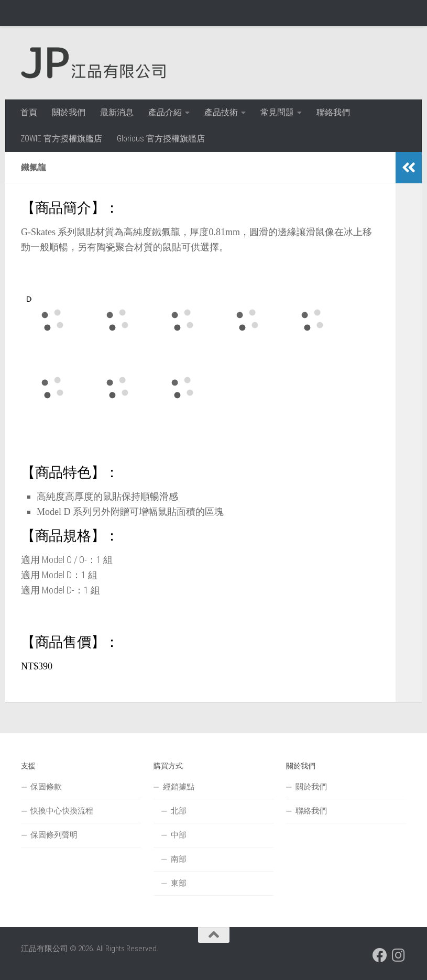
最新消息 (117, 112)
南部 (179, 859)
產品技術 (221, 112)
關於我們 (69, 112)
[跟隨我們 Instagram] (399, 955)
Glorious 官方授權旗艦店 (161, 139)
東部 (179, 883)
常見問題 (277, 112)
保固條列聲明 (54, 835)
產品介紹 (165, 112)
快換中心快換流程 (62, 811)
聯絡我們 (333, 112)
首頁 (29, 112)
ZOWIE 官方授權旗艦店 (61, 139)
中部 (179, 835)
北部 (179, 811)
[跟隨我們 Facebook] (380, 955)
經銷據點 (179, 787)
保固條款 (46, 787)
